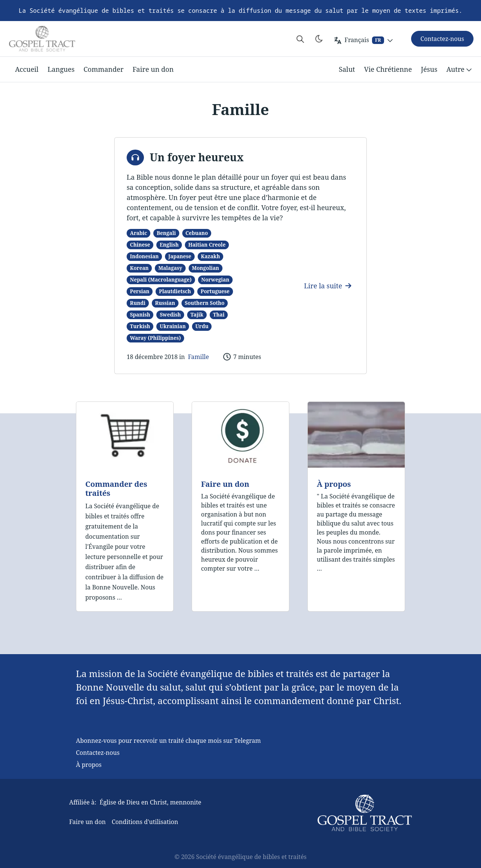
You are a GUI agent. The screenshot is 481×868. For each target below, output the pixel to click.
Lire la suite (328, 286)
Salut (347, 69)
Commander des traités (116, 489)
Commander (103, 69)
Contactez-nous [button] (442, 39)
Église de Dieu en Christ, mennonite (151, 802)
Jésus (429, 69)
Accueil (27, 69)
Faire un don (153, 69)
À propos (334, 484)
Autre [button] (460, 70)
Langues (61, 69)
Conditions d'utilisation (145, 822)
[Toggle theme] (319, 39)
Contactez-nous (98, 753)
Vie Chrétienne (388, 69)
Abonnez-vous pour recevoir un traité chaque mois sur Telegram (168, 741)
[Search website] (300, 39)
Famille (198, 357)
